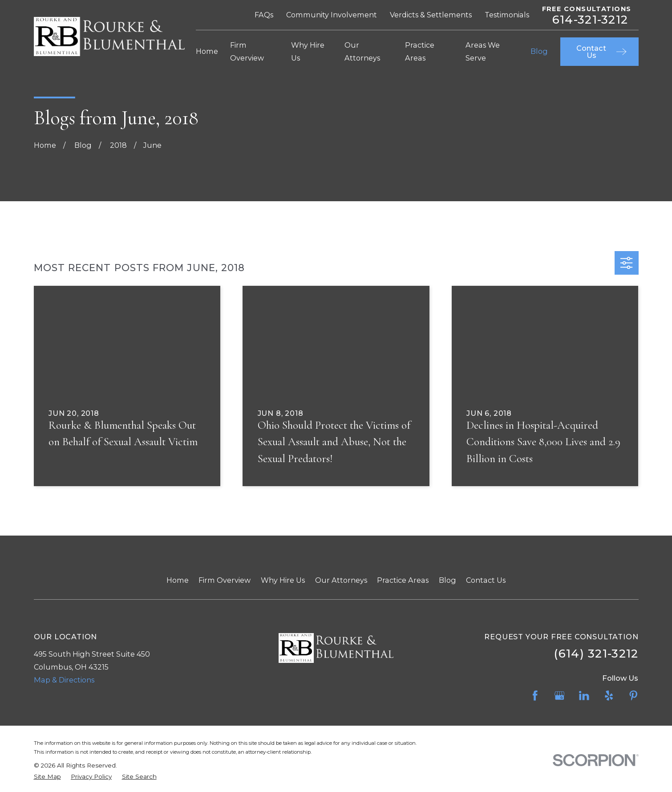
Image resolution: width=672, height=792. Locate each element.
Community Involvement (332, 15)
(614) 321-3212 (596, 653)
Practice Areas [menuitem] (420, 51)
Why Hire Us (283, 580)
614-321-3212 (590, 20)
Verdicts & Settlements (431, 15)
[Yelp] (609, 696)
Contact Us (486, 580)
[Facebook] (535, 696)
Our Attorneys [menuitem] (362, 51)
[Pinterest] (634, 696)
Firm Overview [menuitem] (247, 51)
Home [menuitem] (207, 51)
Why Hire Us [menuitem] (308, 51)
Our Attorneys (341, 580)
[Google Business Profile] (560, 696)
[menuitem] (47, 776)
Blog (447, 580)
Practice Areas (403, 580)
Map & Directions (64, 680)
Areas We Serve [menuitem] (483, 51)
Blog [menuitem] (539, 51)
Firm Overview (225, 580)
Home (178, 580)
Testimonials (507, 15)
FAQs (264, 15)
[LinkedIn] (584, 696)
